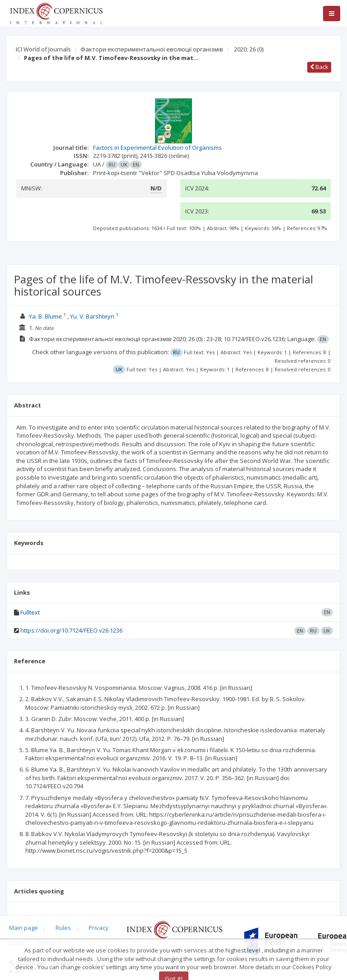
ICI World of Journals (43, 49)
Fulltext (30, 612)
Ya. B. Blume (45, 316)
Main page (23, 928)
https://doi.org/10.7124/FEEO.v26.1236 (71, 630)
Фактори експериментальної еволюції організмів (152, 49)
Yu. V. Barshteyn (92, 316)
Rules (63, 928)
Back (319, 67)
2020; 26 (249, 49)
